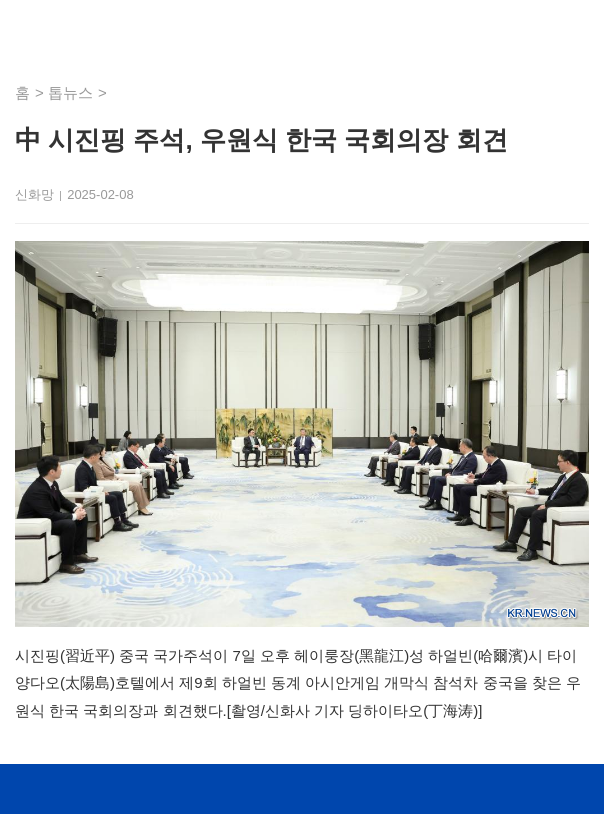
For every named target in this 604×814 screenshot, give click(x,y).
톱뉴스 (70, 92)
